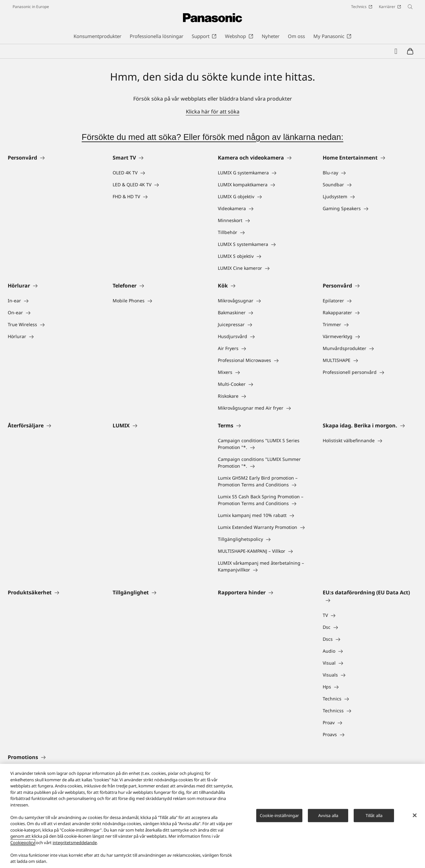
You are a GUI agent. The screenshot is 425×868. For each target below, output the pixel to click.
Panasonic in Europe (31, 7)
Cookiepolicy (23, 843)
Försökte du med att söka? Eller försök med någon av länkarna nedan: (212, 137)
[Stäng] (415, 815)
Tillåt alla (374, 815)
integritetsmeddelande (75, 843)
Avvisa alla (328, 815)
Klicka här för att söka (213, 112)
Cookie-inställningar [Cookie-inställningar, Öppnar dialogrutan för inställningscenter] (279, 815)
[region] (212, 816)
